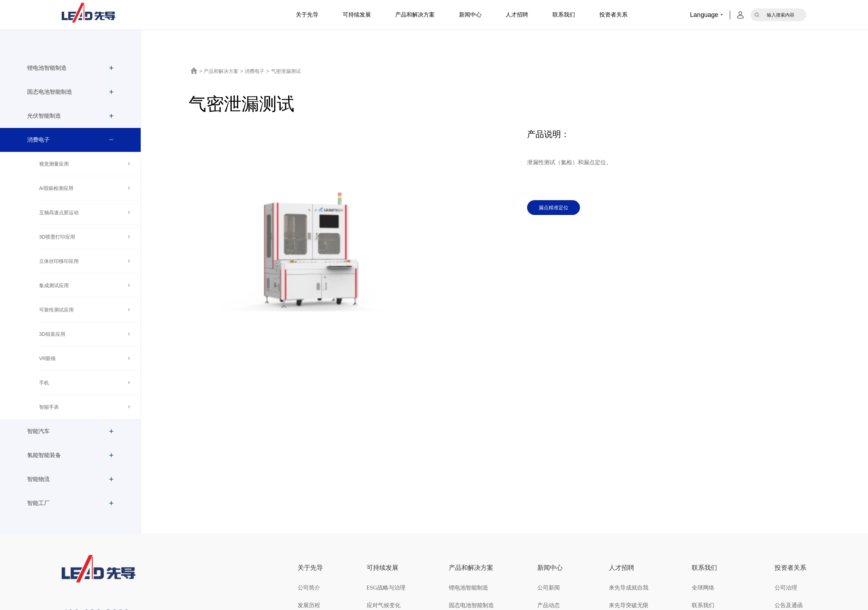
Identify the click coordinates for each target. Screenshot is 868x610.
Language (704, 15)
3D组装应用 (52, 334)
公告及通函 (789, 605)
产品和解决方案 (415, 15)
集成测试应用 (54, 285)
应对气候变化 (384, 605)
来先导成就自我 (629, 588)
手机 (44, 383)
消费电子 (38, 140)
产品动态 (549, 605)
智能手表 (49, 407)
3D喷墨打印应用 (57, 237)
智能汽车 (38, 431)
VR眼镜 (47, 358)
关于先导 (307, 15)
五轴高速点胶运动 (59, 212)
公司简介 (309, 588)
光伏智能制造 (44, 116)
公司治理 (786, 588)
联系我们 (564, 15)
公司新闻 (549, 588)
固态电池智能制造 (50, 92)
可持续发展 (357, 15)
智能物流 (38, 479)
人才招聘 (517, 15)
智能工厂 (38, 503)
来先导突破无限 (629, 605)
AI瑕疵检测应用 (56, 188)
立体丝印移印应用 (59, 261)
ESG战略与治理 (386, 588)
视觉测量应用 (54, 164)
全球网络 (703, 588)
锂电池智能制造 (47, 68)
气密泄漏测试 (286, 71)
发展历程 (309, 605)
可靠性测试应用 (56, 310)
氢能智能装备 (44, 455)
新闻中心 (470, 15)
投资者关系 (613, 15)
